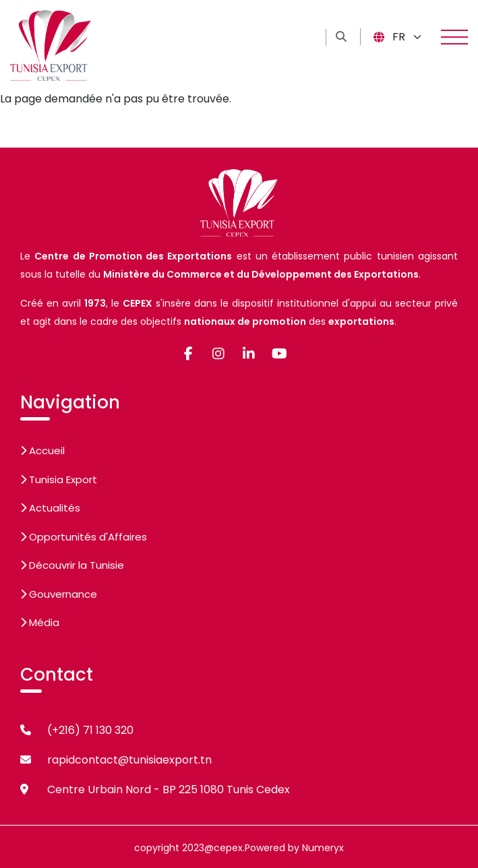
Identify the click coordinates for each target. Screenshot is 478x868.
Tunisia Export (59, 479)
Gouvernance (59, 594)
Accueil (42, 451)
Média (40, 622)
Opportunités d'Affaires (84, 537)
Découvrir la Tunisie (72, 565)
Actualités (50, 508)
